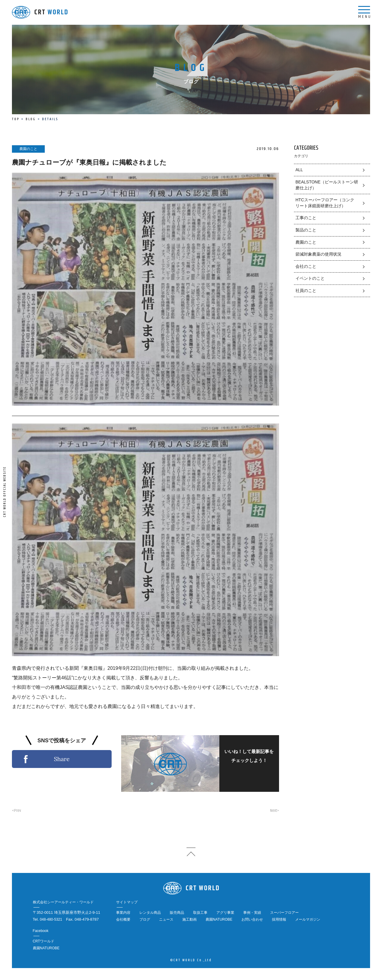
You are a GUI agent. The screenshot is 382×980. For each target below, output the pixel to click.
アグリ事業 (225, 913)
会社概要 (123, 919)
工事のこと (306, 218)
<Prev (16, 811)
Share (62, 759)
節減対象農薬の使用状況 (318, 254)
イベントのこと (310, 278)
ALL (299, 170)
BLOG (31, 119)
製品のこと (306, 230)
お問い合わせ (252, 919)
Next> (275, 811)
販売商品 (177, 913)
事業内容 (123, 913)
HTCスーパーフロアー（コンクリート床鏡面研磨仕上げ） (325, 203)
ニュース (166, 919)
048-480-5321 (51, 919)
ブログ (145, 919)
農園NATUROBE (219, 919)
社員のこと (306, 290)
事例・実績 (252, 913)
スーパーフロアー (284, 913)
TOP (16, 119)
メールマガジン (308, 919)
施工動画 (190, 919)
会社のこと (306, 266)
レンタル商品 (150, 913)
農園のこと (306, 242)
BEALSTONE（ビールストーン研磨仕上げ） (327, 185)
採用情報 (279, 919)
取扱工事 (200, 913)
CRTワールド (44, 941)
